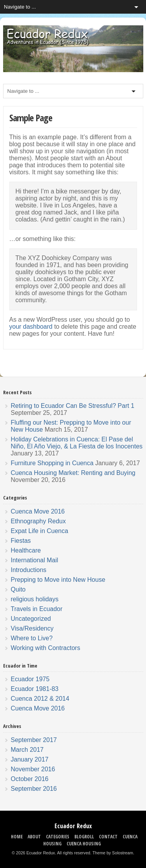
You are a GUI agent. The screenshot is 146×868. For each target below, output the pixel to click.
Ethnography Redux (38, 521)
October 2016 (30, 779)
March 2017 (27, 750)
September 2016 (34, 789)
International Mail (35, 560)
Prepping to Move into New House (58, 580)
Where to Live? (32, 638)
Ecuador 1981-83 (35, 689)
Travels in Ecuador (37, 609)
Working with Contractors (46, 648)
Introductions (29, 570)
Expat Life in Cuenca (40, 531)
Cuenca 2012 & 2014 (40, 699)
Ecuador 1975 (30, 679)
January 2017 (30, 759)
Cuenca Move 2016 (38, 511)
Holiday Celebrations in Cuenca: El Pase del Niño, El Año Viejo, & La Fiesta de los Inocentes (77, 443)
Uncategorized (31, 619)
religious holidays (35, 599)
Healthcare (26, 550)
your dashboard (31, 327)
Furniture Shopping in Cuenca (52, 463)
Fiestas (21, 541)
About (34, 837)
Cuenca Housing (84, 844)
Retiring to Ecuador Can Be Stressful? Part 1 (73, 406)
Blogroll (84, 837)
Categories (58, 837)
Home (17, 837)
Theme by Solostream (113, 853)
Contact (108, 837)
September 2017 (34, 740)
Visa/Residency (32, 628)
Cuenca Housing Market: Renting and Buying (73, 473)
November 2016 (33, 769)
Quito (18, 589)
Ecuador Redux (73, 826)
